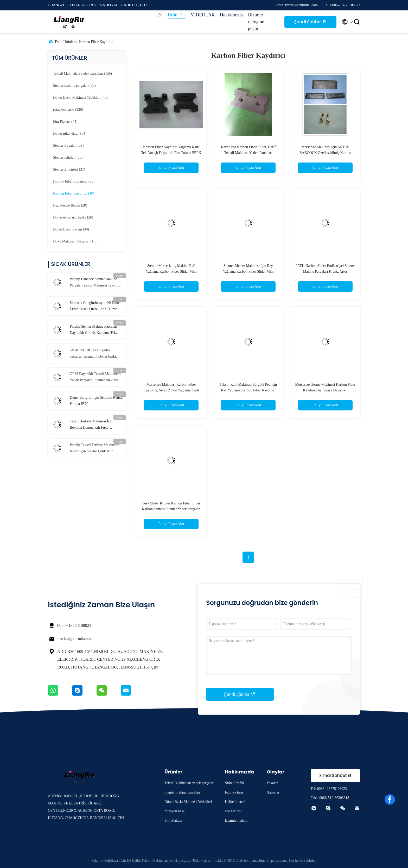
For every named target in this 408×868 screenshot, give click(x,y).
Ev (160, 15)
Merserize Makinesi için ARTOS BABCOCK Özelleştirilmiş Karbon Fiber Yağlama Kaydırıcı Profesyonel (325, 153)
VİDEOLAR (203, 15)
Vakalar (272, 783)
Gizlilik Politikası (105, 861)
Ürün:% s (177, 15)
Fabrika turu (234, 792)
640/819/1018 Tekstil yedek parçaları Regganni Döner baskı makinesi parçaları (93, 354)
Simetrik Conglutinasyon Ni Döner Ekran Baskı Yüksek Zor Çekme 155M (95, 307)
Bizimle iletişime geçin (256, 22)
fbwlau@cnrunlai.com (76, 638)
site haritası (233, 811)
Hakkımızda (231, 15)
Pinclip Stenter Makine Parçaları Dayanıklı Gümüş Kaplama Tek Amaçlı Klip (93, 330)
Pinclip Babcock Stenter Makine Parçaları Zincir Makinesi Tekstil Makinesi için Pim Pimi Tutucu (94, 283)
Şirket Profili (234, 783)
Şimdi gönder (240, 694)
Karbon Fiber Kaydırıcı (96, 42)
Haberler (273, 792)
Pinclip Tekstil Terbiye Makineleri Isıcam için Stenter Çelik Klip (95, 448)
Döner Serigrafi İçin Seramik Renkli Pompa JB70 (96, 401)
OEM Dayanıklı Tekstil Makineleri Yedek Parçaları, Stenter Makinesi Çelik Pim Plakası (95, 378)
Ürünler (69, 42)
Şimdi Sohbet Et (310, 22)
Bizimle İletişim (237, 820)
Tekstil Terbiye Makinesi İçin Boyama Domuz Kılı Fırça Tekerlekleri (91, 425)
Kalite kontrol (235, 802)
